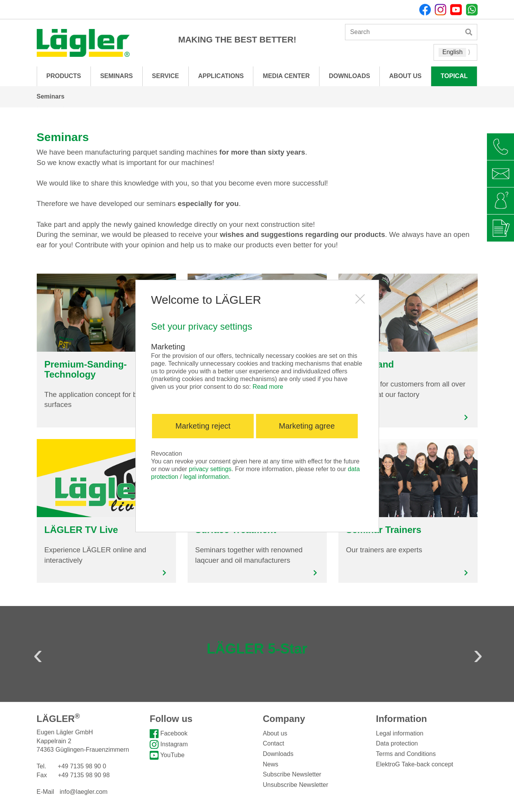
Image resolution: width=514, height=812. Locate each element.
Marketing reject (203, 426)
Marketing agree (307, 426)
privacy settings (210, 469)
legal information (206, 477)
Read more (268, 387)
